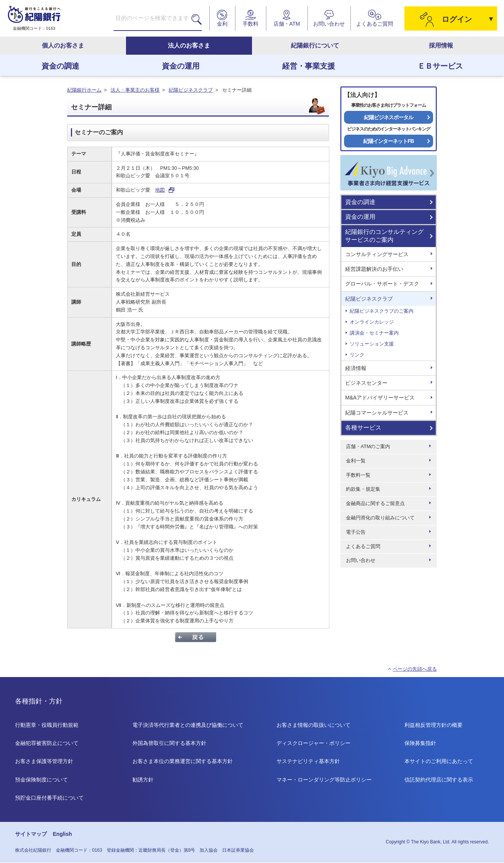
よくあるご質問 (363, 546)
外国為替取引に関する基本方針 (169, 743)
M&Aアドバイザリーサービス (380, 398)
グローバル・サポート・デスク (382, 284)
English (62, 834)
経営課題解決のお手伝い (374, 269)
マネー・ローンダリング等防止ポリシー (324, 780)
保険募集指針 (420, 743)
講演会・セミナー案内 (374, 333)
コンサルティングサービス (377, 254)
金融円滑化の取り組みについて (380, 518)
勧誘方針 (143, 780)
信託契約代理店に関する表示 (439, 780)
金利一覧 (356, 461)
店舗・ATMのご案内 (368, 446)
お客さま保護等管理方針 (44, 761)
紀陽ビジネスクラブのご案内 (382, 311)
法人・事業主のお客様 (135, 90)
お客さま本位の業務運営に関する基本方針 (183, 761)
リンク (357, 355)
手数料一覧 (358, 475)
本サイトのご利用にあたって (439, 761)
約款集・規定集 (363, 489)
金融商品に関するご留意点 (375, 503)
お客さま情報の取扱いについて (313, 725)
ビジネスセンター (366, 383)
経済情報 (356, 368)
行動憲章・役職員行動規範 (47, 725)
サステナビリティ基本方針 (308, 761)
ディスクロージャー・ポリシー (313, 743)
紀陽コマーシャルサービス (377, 413)
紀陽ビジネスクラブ (191, 90)
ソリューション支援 (372, 344)
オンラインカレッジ (372, 322)
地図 (160, 190)
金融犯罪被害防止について (47, 743)
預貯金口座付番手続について (49, 798)
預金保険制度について (41, 780)
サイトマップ (31, 834)
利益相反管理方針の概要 (433, 725)
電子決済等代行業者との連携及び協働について (188, 725)
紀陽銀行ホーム (84, 90)
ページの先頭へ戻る (415, 669)
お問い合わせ (361, 560)
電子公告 (356, 532)
